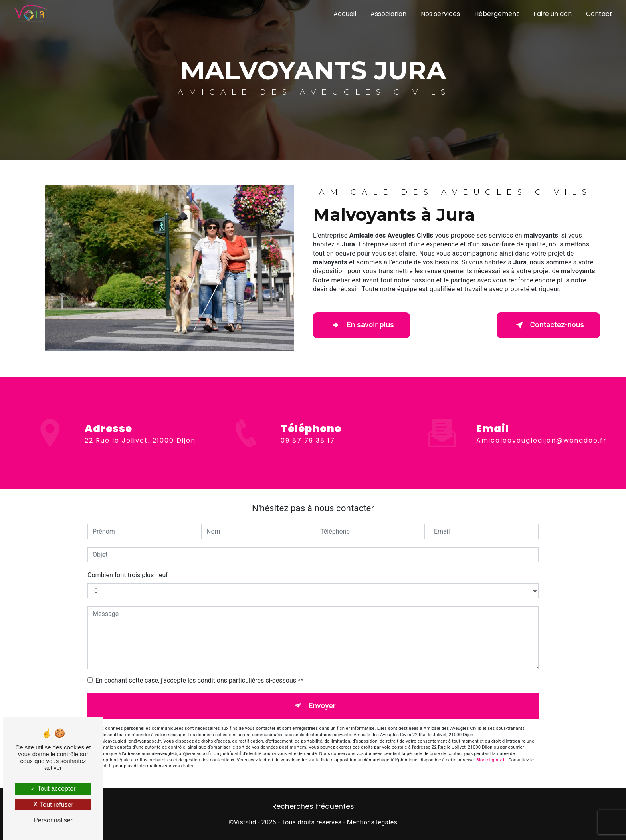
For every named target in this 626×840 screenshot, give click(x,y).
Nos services (440, 14)
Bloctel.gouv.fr (491, 760)
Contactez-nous (548, 325)
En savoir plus (362, 325)
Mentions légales (372, 822)
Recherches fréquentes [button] (313, 806)
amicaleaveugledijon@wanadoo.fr (542, 433)
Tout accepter (53, 789)
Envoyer (322, 706)
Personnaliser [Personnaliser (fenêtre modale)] (53, 820)
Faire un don (553, 14)
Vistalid (245, 822)
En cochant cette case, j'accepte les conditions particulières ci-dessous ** (199, 680)
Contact (599, 14)
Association (388, 14)
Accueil (345, 14)
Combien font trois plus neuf (128, 575)
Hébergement (497, 14)
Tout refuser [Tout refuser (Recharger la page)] (53, 805)
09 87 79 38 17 (308, 448)
